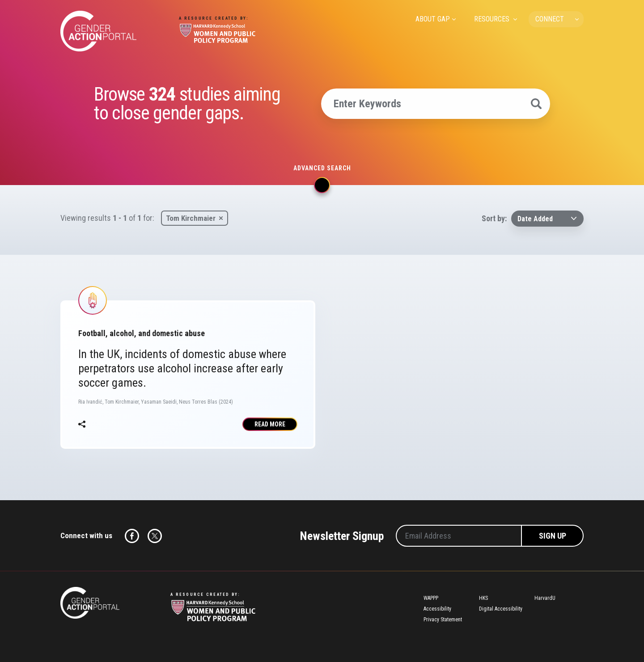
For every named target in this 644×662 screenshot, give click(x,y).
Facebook (132, 536)
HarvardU (545, 598)
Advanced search (322, 168)
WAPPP (431, 598)
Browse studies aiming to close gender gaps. (187, 104)
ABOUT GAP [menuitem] (433, 19)
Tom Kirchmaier (191, 218)
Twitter (155, 536)
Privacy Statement (443, 620)
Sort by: (494, 218)
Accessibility (437, 609)
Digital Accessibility (501, 609)
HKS (483, 598)
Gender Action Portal (98, 31)
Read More (270, 424)
